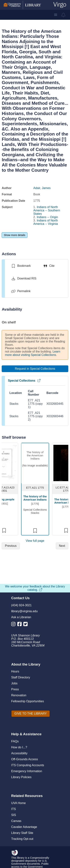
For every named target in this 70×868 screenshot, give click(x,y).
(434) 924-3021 (21, 605)
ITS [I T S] (14, 809)
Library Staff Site (22, 833)
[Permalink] (21, 291)
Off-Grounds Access (25, 759)
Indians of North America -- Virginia (46, 222)
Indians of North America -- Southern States (47, 210)
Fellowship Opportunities (28, 701)
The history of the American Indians (35, 498)
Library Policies (21, 777)
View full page (35, 541)
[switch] (21, 266)
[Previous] (11, 546)
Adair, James (42, 188)
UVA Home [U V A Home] (18, 803)
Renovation (19, 695)
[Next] (62, 546)
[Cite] (49, 266)
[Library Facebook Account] (20, 625)
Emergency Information (27, 771)
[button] (56, 15)
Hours (15, 671)
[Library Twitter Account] (26, 625)
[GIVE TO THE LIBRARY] (31, 714)
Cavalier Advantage (24, 827)
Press (15, 689)
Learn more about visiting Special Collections (32, 353)
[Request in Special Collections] (35, 369)
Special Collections (24, 381)
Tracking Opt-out (22, 839)
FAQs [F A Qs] (15, 741)
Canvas (16, 821)
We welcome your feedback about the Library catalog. (35, 588)
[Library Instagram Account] (14, 625)
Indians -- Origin (47, 217)
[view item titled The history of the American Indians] (35, 463)
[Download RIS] (24, 279)
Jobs (14, 683)
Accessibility (19, 753)
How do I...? (19, 747)
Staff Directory (21, 677)
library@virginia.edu (24, 611)
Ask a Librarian (21, 617)
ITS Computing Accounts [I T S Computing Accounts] (28, 765)
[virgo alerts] (63, 15)
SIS (14, 815)
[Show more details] (14, 235)
